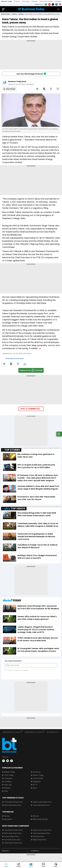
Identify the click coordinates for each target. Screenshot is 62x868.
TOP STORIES (12, 450)
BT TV (35, 785)
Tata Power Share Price (13, 843)
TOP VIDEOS (15, 509)
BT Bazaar (17, 1)
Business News (6, 14)
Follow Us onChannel (31, 370)
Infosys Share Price (11, 836)
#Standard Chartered (15, 359)
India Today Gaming (46, 1)
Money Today (38, 775)
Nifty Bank (8, 819)
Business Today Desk (17, 82)
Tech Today (9, 775)
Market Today (10, 772)
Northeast (34, 1)
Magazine (37, 782)
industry (14, 14)
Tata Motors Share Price (13, 802)
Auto (35, 788)
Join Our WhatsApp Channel (31, 74)
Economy (37, 772)
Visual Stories (38, 778)
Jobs (6, 791)
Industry (7, 788)
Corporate (8, 778)
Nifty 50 (36, 816)
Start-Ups (8, 785)
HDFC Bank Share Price (13, 805)
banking (21, 14)
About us (5, 851)
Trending (8, 782)
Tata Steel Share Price (42, 805)
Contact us (35, 851)
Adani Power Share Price (42, 802)
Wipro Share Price (40, 840)
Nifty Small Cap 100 (40, 819)
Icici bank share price (12, 840)
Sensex (7, 816)
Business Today (6, 1)
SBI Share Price (39, 836)
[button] (56, 865)
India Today (26, 1)
